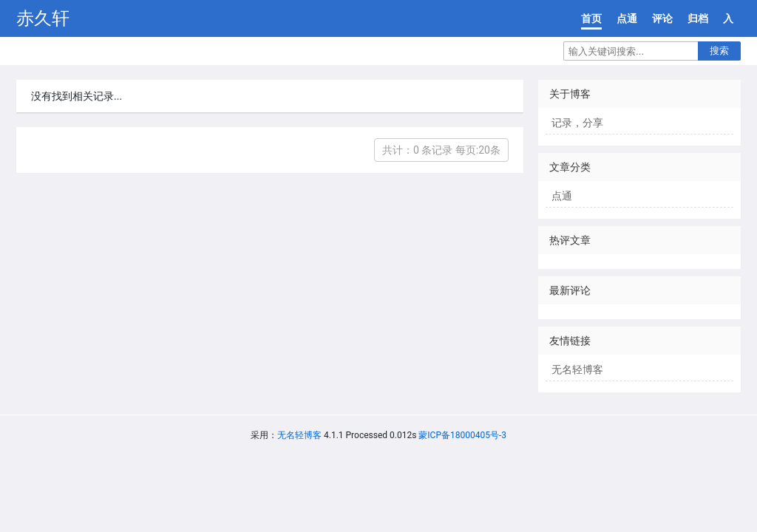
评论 (662, 18)
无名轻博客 (577, 369)
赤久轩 (43, 18)
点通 (627, 18)
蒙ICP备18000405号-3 (462, 435)
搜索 (719, 51)
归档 (698, 18)
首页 (591, 18)
